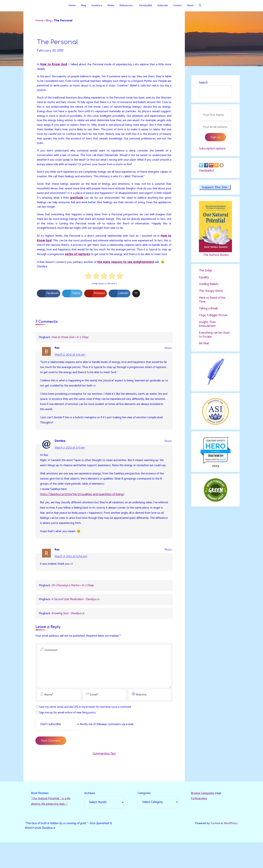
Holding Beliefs (209, 285)
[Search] (200, 6)
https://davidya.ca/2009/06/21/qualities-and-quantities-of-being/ (83, 514)
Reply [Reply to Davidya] (168, 454)
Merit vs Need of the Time (212, 301)
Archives (90, 818)
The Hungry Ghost (211, 292)
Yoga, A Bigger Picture (213, 317)
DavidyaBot (206, 172)
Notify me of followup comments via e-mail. (86, 747)
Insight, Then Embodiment (207, 325)
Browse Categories (203, 818)
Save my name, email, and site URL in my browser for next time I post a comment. (87, 730)
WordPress (230, 848)
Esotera (214, 848)
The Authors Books (215, 256)
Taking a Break (208, 310)
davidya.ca (215, 453)
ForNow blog (199, 824)
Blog (50, 21)
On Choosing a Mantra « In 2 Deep (74, 607)
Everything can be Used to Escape (214, 336)
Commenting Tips (104, 778)
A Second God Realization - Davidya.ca (76, 621)
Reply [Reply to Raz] (168, 359)
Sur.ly (223, 461)
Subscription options (212, 150)
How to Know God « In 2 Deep (71, 348)
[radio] (88, 287)
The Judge (205, 272)
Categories (145, 818)
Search (203, 83)
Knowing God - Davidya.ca (69, 635)
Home (40, 21)
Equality (204, 279)
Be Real (204, 344)
